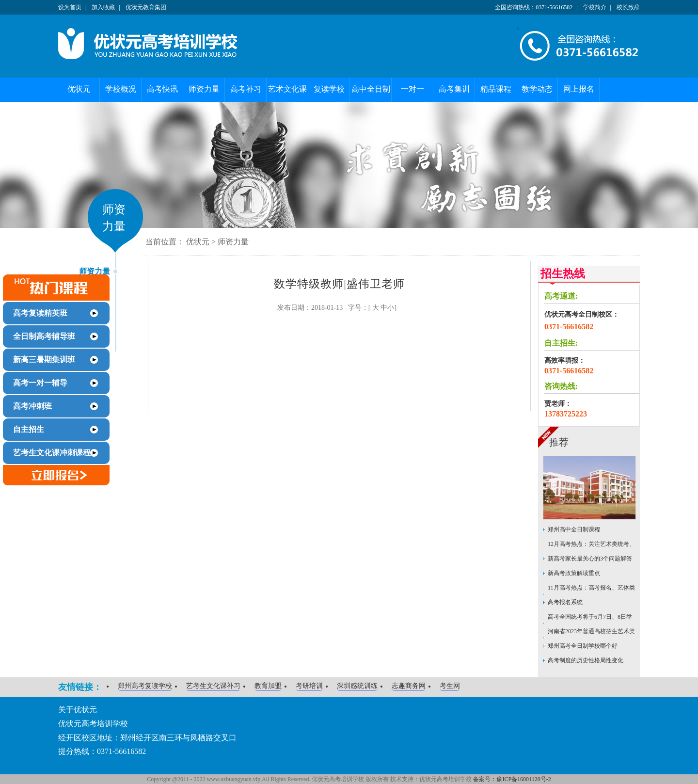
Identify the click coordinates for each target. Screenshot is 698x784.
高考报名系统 (565, 602)
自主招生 (29, 429)
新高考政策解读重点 (574, 573)
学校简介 (595, 7)
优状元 (79, 89)
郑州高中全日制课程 (574, 529)
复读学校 (329, 89)
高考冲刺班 (32, 406)
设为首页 (70, 7)
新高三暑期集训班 (44, 360)
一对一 (412, 89)
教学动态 (537, 89)
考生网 (450, 686)
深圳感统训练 (357, 686)
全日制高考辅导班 (44, 336)
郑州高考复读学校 (145, 686)
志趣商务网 (409, 686)
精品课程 (496, 89)
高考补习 (246, 89)
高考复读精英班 (40, 313)
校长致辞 (628, 7)
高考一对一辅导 (40, 383)
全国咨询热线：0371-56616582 (534, 7)
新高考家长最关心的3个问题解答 (590, 559)
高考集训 (454, 89)
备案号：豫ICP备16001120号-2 (512, 779)
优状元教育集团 (146, 7)
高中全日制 (371, 89)
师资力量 (204, 89)
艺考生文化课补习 (213, 686)
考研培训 (309, 686)
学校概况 (121, 89)
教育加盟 (268, 686)
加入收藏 (103, 7)
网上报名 (579, 89)
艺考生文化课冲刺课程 (52, 453)
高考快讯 (162, 89)
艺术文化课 (287, 89)
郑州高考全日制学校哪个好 (583, 646)
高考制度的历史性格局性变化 (586, 660)
